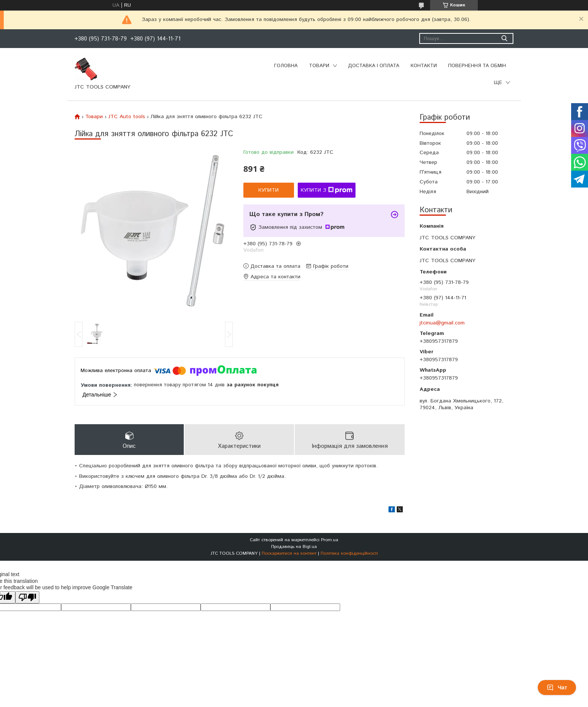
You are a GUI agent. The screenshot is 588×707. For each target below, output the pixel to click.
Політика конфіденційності (349, 553)
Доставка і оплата (374, 66)
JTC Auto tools (127, 117)
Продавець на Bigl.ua (294, 547)
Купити (268, 190)
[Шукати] (504, 38)
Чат (557, 687)
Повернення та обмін (477, 66)
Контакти (424, 66)
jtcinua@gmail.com (442, 323)
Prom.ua (330, 540)
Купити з (327, 190)
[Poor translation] (27, 597)
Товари (319, 66)
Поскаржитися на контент (289, 553)
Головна (286, 66)
